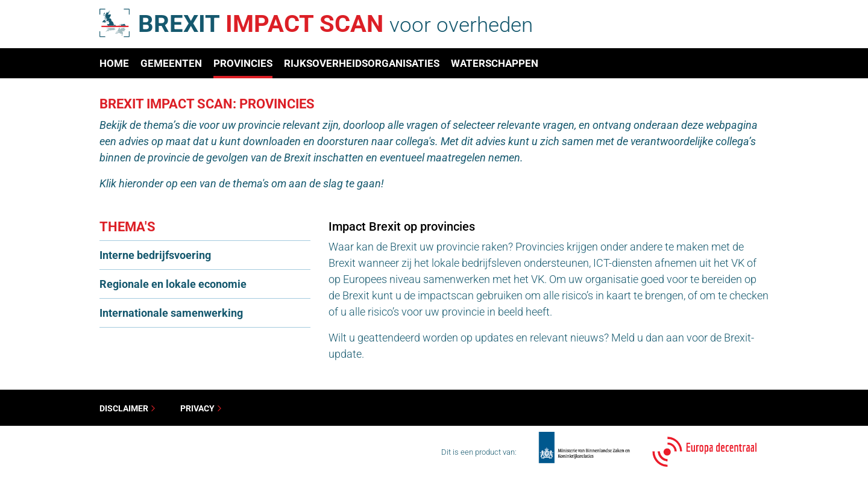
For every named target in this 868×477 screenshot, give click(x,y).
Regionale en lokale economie (173, 284)
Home (114, 63)
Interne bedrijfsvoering (155, 255)
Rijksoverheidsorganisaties (362, 63)
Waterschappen (495, 63)
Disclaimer (128, 408)
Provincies (243, 63)
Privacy (201, 408)
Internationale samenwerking (171, 313)
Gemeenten (171, 63)
